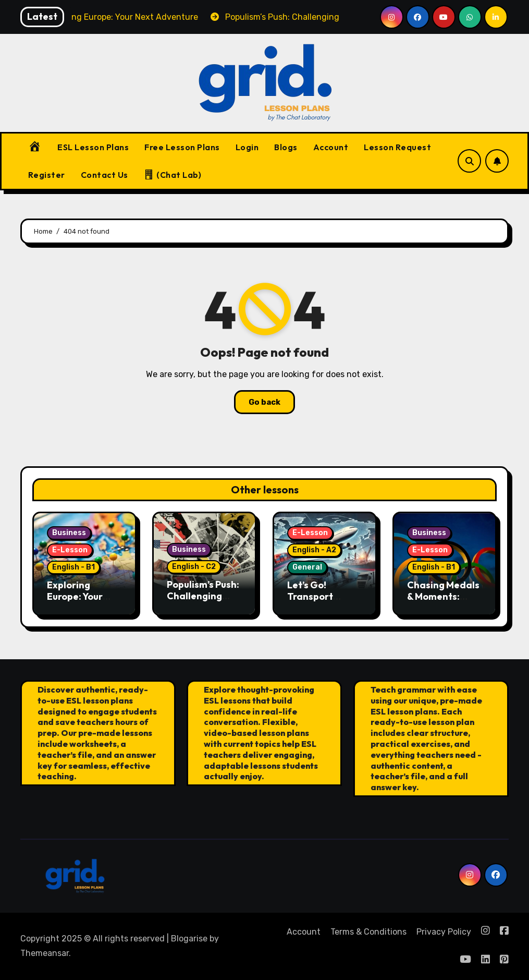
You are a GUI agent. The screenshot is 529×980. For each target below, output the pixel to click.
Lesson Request (397, 147)
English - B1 (73, 567)
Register (47, 175)
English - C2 (194, 567)
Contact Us (104, 175)
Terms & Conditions (368, 932)
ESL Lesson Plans (93, 147)
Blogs (286, 147)
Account (331, 147)
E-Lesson (70, 550)
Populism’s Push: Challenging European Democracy (203, 601)
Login (247, 147)
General (307, 567)
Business (69, 533)
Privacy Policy (444, 932)
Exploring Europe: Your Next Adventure (83, 596)
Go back (264, 402)
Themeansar (45, 953)
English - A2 (314, 550)
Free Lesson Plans (182, 147)
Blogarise (189, 939)
